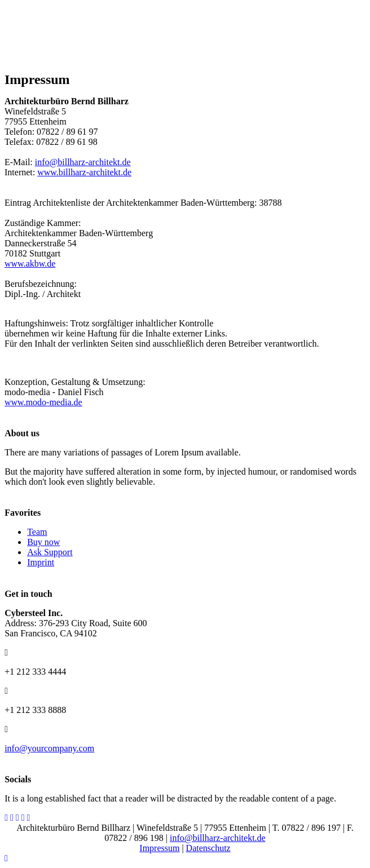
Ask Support (50, 552)
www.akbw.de (30, 263)
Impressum (159, 848)
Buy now (43, 542)
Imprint (41, 562)
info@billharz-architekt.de (83, 162)
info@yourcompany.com (49, 748)
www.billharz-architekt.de (84, 172)
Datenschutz (208, 848)
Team (37, 532)
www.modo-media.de (43, 402)
